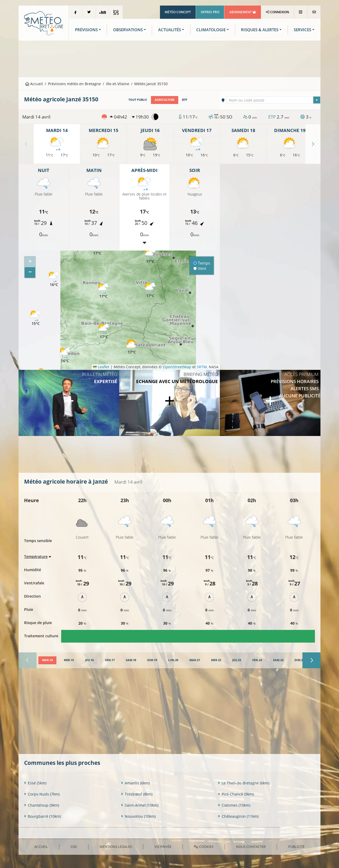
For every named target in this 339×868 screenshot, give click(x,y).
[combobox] (274, 100)
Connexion (277, 12)
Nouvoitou (138, 816)
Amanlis (135, 783)
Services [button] (302, 30)
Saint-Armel (140, 805)
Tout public (138, 100)
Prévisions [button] (86, 30)
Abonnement (243, 12)
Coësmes (234, 805)
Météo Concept (178, 12)
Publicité (296, 847)
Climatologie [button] (211, 30)
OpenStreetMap (177, 367)
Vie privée (163, 847)
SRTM (202, 367)
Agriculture (165, 100)
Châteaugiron (238, 816)
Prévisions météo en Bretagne (74, 84)
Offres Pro (210, 12)
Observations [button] (128, 30)
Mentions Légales (116, 847)
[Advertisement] (169, 58)
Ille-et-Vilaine (118, 84)
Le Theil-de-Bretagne (244, 783)
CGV (74, 847)
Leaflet (101, 367)
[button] (35, 318)
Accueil (34, 84)
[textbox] (274, 100)
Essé (35, 783)
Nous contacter (251, 847)
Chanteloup (42, 805)
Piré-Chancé (236, 794)
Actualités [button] (169, 30)
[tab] (47, 660)
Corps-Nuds (42, 794)
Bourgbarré (43, 816)
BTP (185, 100)
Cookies (204, 847)
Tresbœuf (137, 794)
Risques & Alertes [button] (260, 30)
